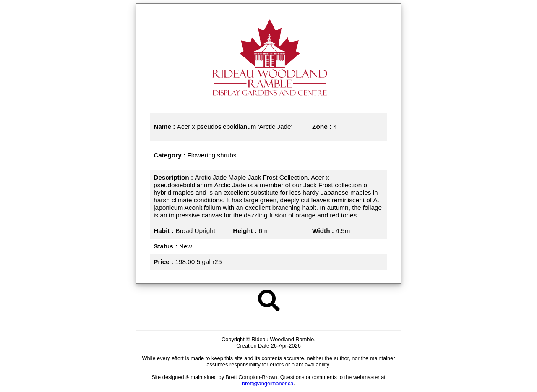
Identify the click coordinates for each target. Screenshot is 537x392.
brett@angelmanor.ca (268, 383)
